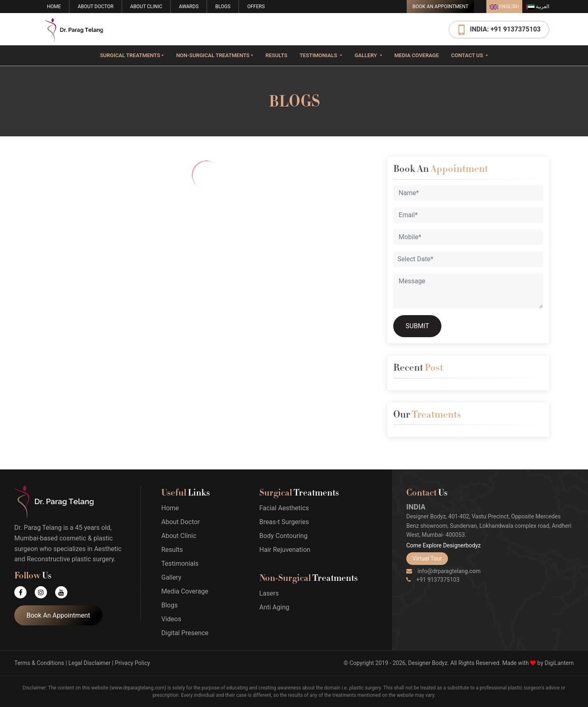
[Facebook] (24, 593)
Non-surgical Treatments (213, 55)
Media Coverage (417, 55)
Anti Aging (274, 607)
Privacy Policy (132, 663)
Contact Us (468, 55)
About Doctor (96, 7)
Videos (171, 619)
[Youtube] (65, 593)
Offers (256, 7)
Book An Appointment (440, 7)
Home (54, 7)
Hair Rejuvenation (285, 550)
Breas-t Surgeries (284, 522)
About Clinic (146, 7)
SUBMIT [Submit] (417, 326)
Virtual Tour (427, 558)
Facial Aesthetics (284, 508)
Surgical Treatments (130, 55)
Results (276, 55)
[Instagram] (45, 593)
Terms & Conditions (39, 663)
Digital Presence (185, 633)
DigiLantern (559, 663)
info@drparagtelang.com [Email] (443, 571)
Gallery (366, 55)
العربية (538, 7)
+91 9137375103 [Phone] (433, 580)
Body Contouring (283, 536)
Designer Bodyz (428, 663)
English (504, 7)
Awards (189, 7)
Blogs (223, 7)
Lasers (269, 593)
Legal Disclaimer (89, 663)
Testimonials (319, 55)
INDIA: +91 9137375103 (505, 29)
